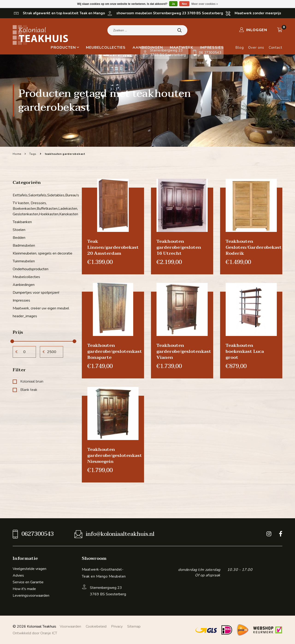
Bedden (19, 238)
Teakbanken (22, 222)
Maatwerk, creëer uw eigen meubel (41, 308)
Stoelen (19, 230)
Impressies (21, 300)
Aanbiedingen (24, 285)
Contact (276, 48)
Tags (33, 154)
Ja (173, 4)
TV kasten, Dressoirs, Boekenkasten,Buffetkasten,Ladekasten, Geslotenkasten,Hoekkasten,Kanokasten (44, 209)
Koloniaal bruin (28, 381)
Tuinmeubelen (24, 261)
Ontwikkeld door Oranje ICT (35, 633)
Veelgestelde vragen (29, 569)
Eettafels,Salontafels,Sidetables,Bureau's (44, 195)
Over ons (256, 48)
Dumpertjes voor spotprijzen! (36, 293)
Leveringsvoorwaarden (31, 596)
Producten (65, 48)
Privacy (117, 626)
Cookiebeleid (96, 626)
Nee (184, 4)
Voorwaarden (70, 626)
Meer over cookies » (205, 4)
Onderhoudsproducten (31, 269)
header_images (25, 316)
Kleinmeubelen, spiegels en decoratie (43, 253)
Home (17, 154)
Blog (240, 48)
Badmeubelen (24, 246)
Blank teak (25, 390)
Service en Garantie (28, 582)
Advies (18, 575)
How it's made (24, 589)
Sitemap (134, 626)
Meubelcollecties (106, 48)
